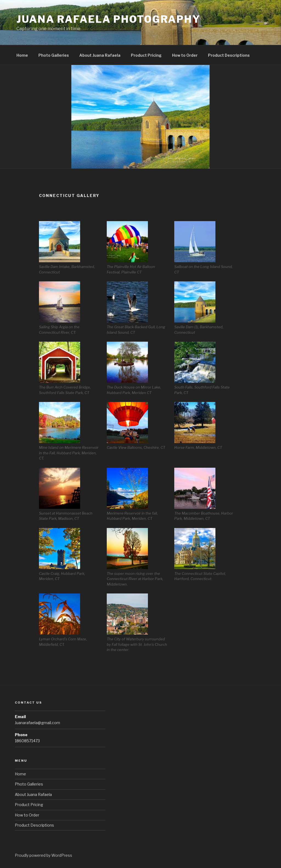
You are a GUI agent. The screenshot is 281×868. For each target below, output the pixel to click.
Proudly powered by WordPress (43, 855)
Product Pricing (146, 55)
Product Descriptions (229, 55)
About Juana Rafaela (100, 55)
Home (22, 55)
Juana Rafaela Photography (109, 19)
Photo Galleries (54, 55)
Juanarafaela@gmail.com (37, 723)
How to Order (185, 55)
